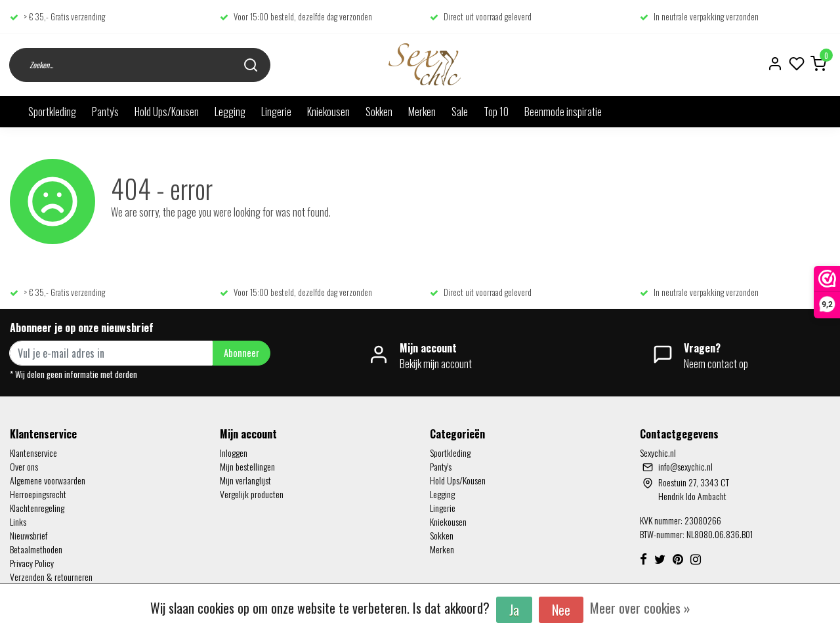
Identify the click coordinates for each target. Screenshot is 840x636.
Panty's (105, 112)
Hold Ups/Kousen (167, 112)
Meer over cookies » (640, 608)
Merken (422, 112)
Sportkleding (52, 112)
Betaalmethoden (36, 549)
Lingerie (276, 112)
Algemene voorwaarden (48, 480)
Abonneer (241, 353)
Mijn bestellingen (247, 466)
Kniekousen (328, 112)
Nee (561, 610)
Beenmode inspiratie (563, 112)
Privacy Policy (32, 563)
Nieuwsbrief (29, 535)
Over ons (24, 466)
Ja (514, 610)
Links (18, 521)
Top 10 (496, 112)
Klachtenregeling (37, 508)
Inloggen (234, 453)
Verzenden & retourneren (51, 577)
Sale (460, 112)
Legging (230, 112)
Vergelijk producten (252, 494)
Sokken (379, 112)
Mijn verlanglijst (245, 480)
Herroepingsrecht (38, 494)
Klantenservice (33, 453)
